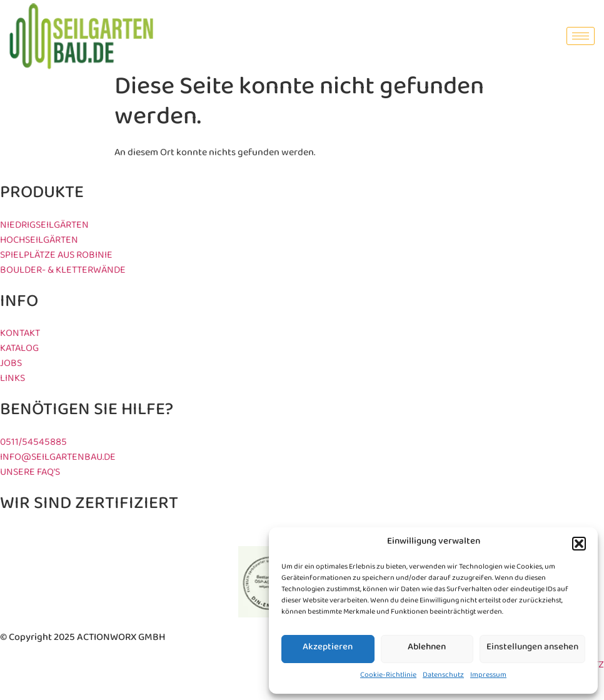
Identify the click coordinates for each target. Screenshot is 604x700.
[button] (579, 544)
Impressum (488, 677)
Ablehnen (427, 649)
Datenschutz (443, 677)
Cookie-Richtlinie (388, 677)
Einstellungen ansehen (532, 649)
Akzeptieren (328, 649)
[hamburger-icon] (581, 36)
